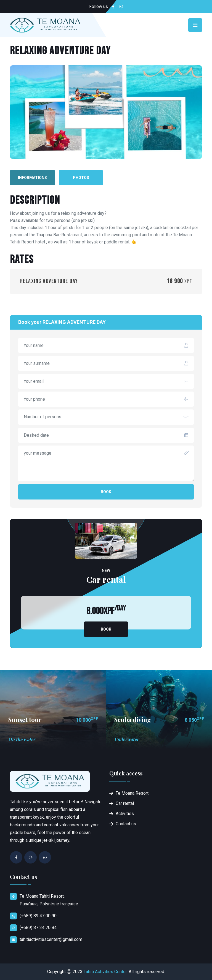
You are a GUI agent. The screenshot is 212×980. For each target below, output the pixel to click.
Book (106, 492)
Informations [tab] (32, 178)
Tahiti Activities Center (105, 972)
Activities (125, 814)
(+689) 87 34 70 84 (38, 928)
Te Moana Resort (132, 793)
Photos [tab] (81, 178)
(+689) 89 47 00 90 (38, 916)
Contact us (126, 824)
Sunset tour (25, 720)
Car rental (125, 803)
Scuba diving (133, 720)
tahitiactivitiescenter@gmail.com (51, 939)
